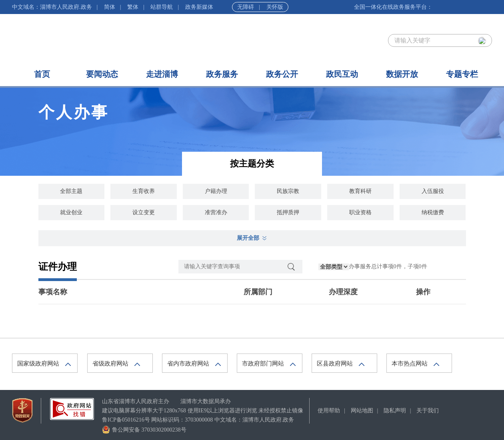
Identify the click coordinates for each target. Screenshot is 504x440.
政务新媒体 (199, 7)
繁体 (133, 7)
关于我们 (428, 411)
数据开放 (402, 74)
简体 (110, 7)
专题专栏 (462, 74)
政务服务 (222, 74)
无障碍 (246, 7)
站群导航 (162, 7)
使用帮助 (329, 411)
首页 (42, 74)
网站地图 (362, 411)
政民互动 (342, 74)
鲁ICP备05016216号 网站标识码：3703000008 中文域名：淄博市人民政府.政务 (198, 420)
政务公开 (282, 74)
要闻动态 (102, 74)
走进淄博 (162, 74)
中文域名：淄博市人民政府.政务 (52, 7)
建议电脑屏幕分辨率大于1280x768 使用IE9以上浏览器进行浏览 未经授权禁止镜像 (203, 411)
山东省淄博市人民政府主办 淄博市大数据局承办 (166, 401)
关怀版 (275, 7)
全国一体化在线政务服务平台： (393, 7)
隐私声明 (395, 411)
